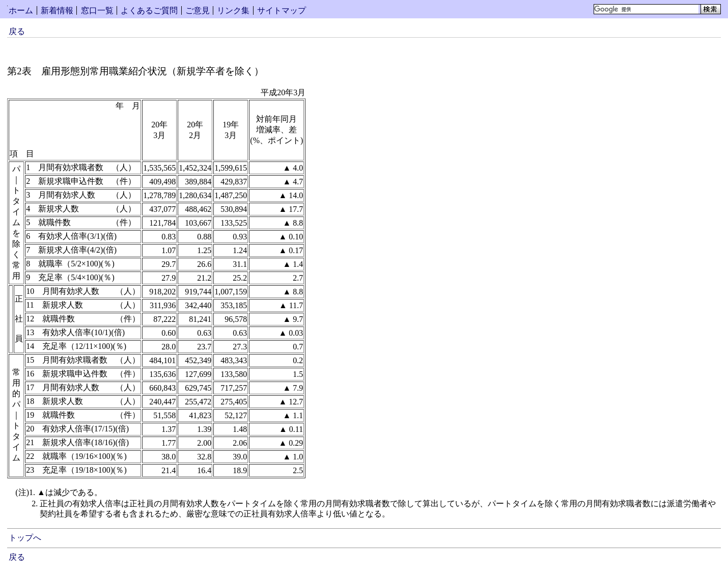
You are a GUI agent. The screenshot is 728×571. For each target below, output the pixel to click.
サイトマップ (282, 10)
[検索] (646, 9)
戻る (17, 31)
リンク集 (233, 10)
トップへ (25, 538)
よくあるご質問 (149, 10)
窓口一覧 (97, 10)
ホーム (21, 10)
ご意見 (198, 10)
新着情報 (57, 10)
